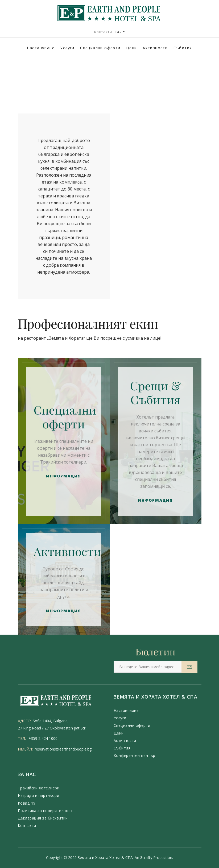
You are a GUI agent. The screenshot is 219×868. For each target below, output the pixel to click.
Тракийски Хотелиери (39, 788)
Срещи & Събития (156, 392)
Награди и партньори (39, 795)
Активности (155, 48)
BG (120, 32)
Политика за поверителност (45, 811)
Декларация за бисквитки (43, 818)
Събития (183, 48)
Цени (132, 48)
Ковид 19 (27, 803)
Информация (64, 476)
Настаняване (41, 48)
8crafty (146, 857)
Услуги (67, 48)
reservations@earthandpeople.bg (63, 749)
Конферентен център (135, 755)
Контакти (103, 32)
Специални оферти (100, 48)
